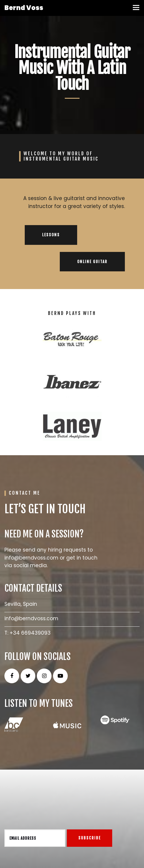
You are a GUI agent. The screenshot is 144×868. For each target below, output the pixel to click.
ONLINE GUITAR (92, 262)
